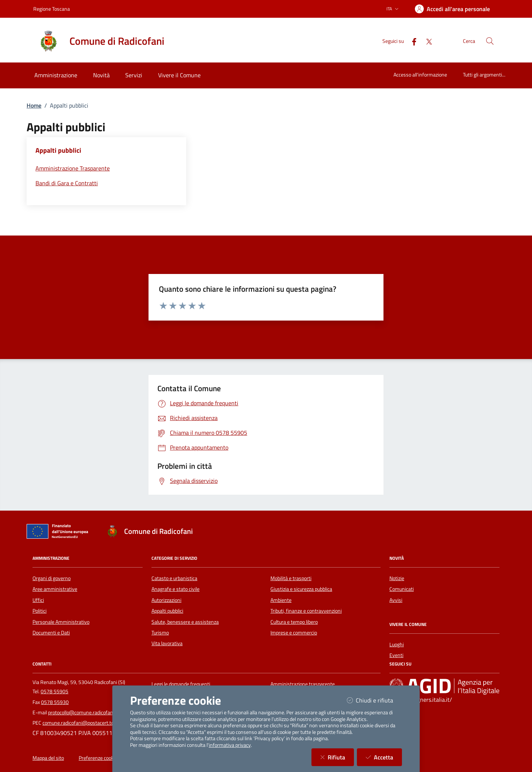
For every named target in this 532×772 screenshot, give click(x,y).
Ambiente (281, 600)
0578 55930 (55, 702)
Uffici (38, 600)
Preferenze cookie (98, 758)
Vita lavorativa (167, 643)
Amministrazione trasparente (303, 684)
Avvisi (396, 600)
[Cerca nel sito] (490, 41)
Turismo (160, 633)
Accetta (384, 757)
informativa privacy (230, 745)
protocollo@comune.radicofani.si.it (86, 712)
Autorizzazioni (166, 600)
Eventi (396, 655)
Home (34, 105)
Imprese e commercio (294, 633)
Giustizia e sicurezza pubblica (301, 589)
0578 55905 (54, 691)
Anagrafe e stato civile (175, 589)
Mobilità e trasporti (291, 578)
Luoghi (397, 644)
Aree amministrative (55, 589)
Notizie (397, 578)
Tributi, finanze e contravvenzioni (306, 611)
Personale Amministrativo (61, 622)
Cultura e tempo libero (294, 622)
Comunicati (402, 589)
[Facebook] (411, 41)
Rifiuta (337, 757)
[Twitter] (426, 41)
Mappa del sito (48, 758)
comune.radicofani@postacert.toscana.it (87, 723)
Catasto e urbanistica (174, 578)
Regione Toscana (52, 9)
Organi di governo (52, 578)
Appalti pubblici (167, 611)
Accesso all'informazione (420, 75)
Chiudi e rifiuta (374, 700)
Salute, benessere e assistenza (185, 622)
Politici (40, 611)
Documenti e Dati (51, 633)
